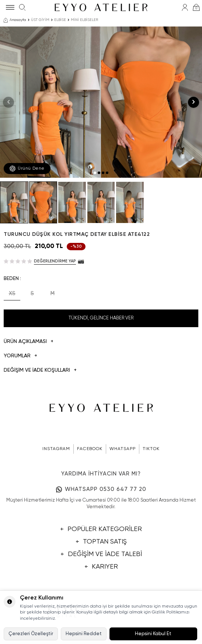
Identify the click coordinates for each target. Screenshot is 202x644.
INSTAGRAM (56, 449)
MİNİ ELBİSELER (84, 20)
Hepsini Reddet (84, 634)
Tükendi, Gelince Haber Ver (101, 318)
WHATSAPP (123, 449)
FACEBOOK (90, 449)
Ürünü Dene (27, 169)
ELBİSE (60, 20)
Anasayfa (15, 20)
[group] (50, 102)
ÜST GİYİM (40, 20)
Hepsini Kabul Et (153, 634)
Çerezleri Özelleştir (31, 634)
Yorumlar (20, 356)
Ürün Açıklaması (29, 342)
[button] (95, 173)
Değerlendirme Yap (55, 261)
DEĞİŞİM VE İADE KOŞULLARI (40, 370)
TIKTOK (151, 449)
